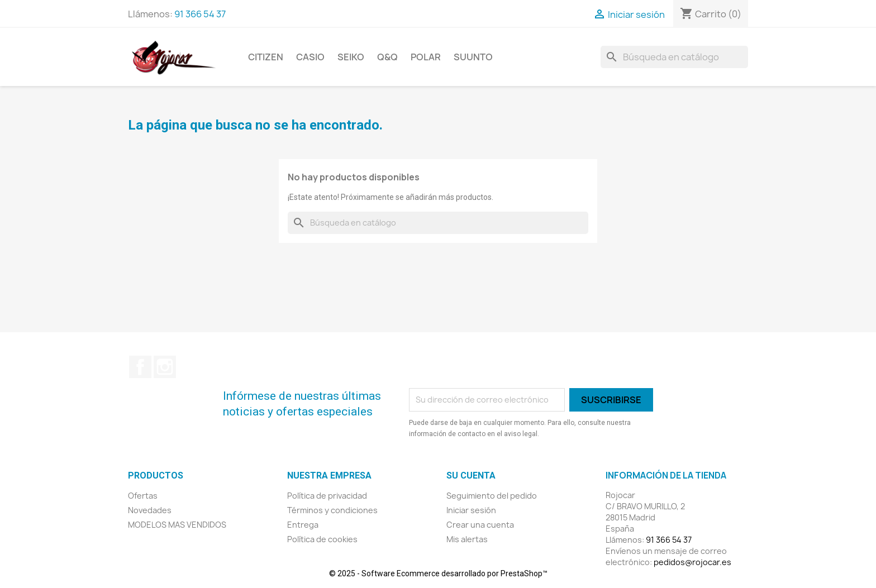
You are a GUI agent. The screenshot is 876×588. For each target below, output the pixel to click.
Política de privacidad (327, 496)
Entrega (303, 525)
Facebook (140, 367)
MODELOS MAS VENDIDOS (177, 525)
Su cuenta (471, 475)
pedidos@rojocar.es (692, 562)
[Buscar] (674, 57)
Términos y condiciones (332, 510)
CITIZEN (266, 57)
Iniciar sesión (471, 510)
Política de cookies (322, 539)
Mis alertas (467, 539)
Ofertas (143, 496)
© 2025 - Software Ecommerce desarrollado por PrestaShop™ (438, 573)
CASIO (310, 57)
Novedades (150, 510)
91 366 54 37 (200, 14)
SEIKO (351, 57)
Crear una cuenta (480, 525)
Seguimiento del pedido (492, 496)
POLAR (426, 57)
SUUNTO (473, 57)
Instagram (165, 367)
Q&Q (387, 57)
